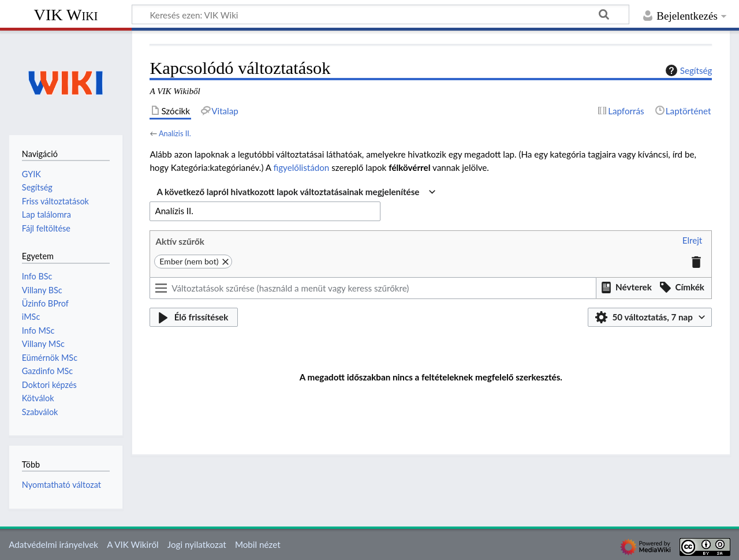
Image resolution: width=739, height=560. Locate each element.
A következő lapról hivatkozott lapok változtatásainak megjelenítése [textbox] (288, 192)
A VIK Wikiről (133, 544)
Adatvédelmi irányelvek (53, 544)
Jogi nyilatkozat (197, 544)
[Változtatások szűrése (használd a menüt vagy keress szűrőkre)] (373, 288)
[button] (693, 241)
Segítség (688, 70)
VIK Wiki (66, 15)
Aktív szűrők (180, 241)
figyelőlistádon (302, 167)
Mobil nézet (258, 544)
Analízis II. (175, 133)
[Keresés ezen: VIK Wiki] (380, 14)
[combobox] (296, 192)
